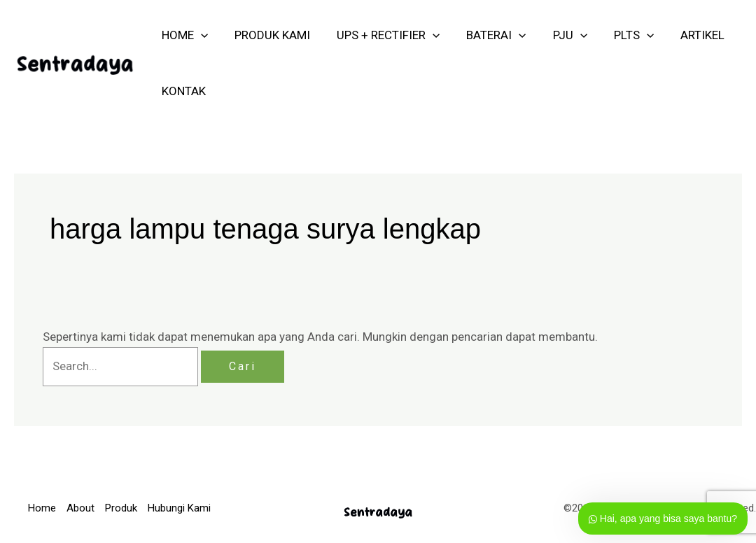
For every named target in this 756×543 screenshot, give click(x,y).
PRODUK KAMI (268, 35)
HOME (183, 35)
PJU (558, 35)
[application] (199, 35)
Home (42, 508)
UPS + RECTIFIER (381, 35)
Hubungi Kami (179, 508)
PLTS (618, 35)
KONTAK (182, 91)
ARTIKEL (684, 35)
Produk (121, 508)
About (80, 508)
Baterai (486, 35)
